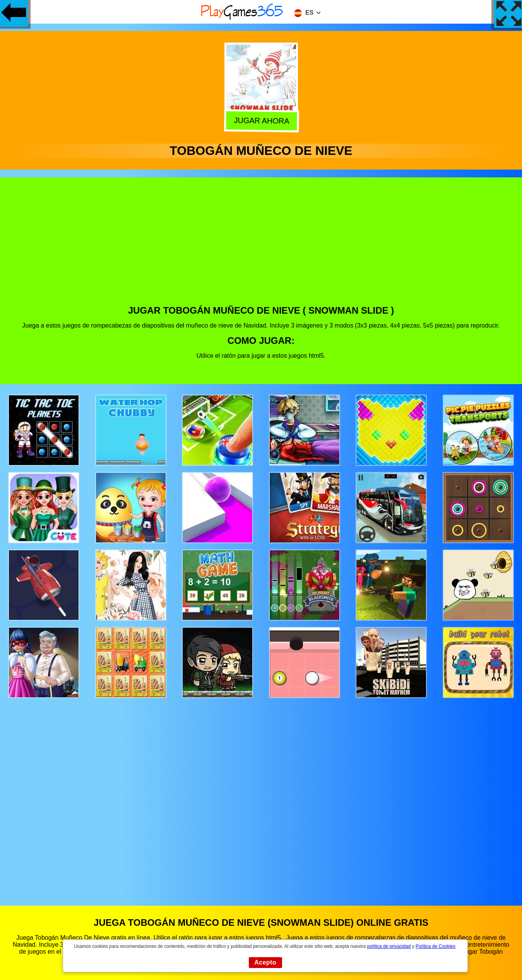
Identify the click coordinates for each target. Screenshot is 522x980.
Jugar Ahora (260, 121)
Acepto (265, 962)
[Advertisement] (261, 247)
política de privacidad (389, 946)
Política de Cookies (436, 946)
